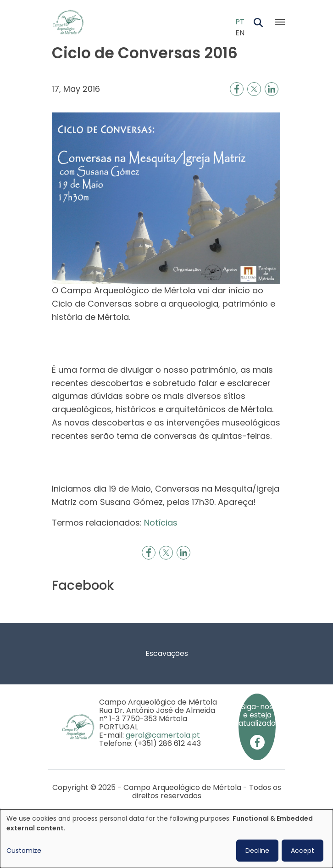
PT (240, 22)
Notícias (161, 523)
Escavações (167, 653)
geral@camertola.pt (163, 735)
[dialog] (166, 839)
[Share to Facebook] (237, 89)
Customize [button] (24, 851)
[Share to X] (254, 89)
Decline (257, 851)
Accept (302, 851)
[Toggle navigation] (280, 22)
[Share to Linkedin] (272, 89)
